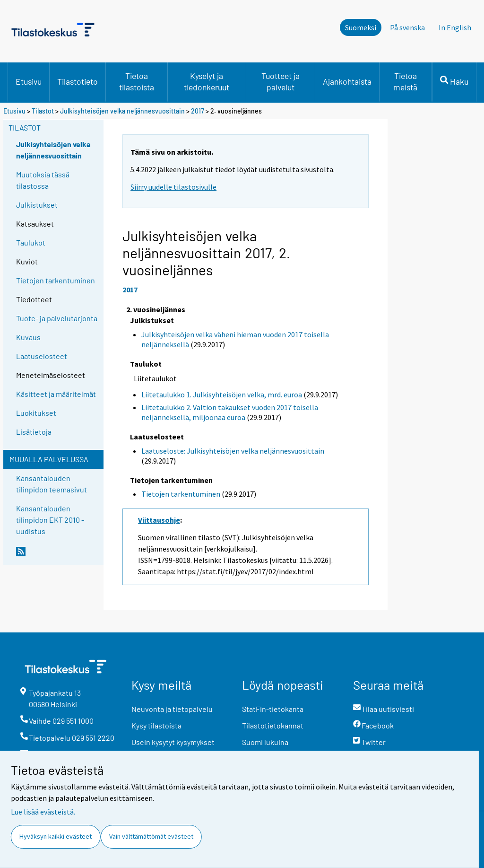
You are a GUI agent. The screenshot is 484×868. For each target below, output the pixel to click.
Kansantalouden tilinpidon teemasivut (52, 484)
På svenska (407, 27)
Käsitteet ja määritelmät (56, 394)
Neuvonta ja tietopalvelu (172, 709)
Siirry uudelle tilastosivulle (173, 187)
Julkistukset (37, 205)
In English (455, 27)
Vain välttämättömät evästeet (151, 836)
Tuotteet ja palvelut (281, 81)
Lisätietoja (34, 432)
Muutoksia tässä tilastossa (43, 180)
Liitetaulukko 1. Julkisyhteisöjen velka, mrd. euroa (222, 395)
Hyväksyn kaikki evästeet (56, 836)
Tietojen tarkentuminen (56, 280)
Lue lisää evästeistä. (43, 812)
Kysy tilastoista (156, 725)
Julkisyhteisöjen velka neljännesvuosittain (122, 111)
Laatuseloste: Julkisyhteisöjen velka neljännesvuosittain (233, 451)
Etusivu (29, 81)
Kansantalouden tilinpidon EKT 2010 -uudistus (50, 520)
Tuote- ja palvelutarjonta (57, 318)
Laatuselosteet (42, 356)
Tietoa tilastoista (137, 81)
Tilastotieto (78, 81)
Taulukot (31, 242)
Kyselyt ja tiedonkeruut (207, 81)
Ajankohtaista (347, 81)
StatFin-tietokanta (273, 709)
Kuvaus (28, 337)
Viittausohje (159, 520)
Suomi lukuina (265, 742)
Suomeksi (361, 27)
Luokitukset (36, 413)
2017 (198, 111)
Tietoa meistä (405, 81)
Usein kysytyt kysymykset (173, 742)
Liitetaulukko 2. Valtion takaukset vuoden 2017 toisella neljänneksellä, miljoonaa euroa (230, 412)
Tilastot (43, 111)
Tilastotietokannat (273, 725)
